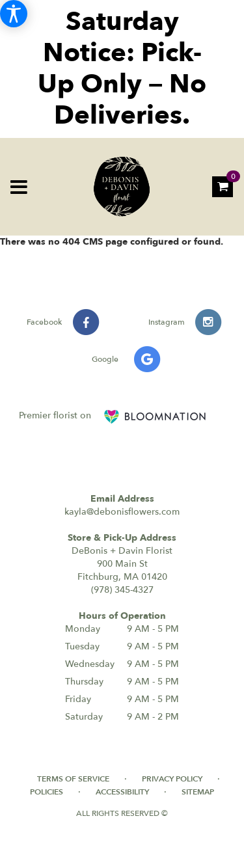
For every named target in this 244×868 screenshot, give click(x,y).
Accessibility (122, 792)
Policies (47, 792)
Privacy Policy (172, 779)
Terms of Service (73, 779)
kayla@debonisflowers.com (122, 512)
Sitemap (198, 792)
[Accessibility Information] (14, 14)
